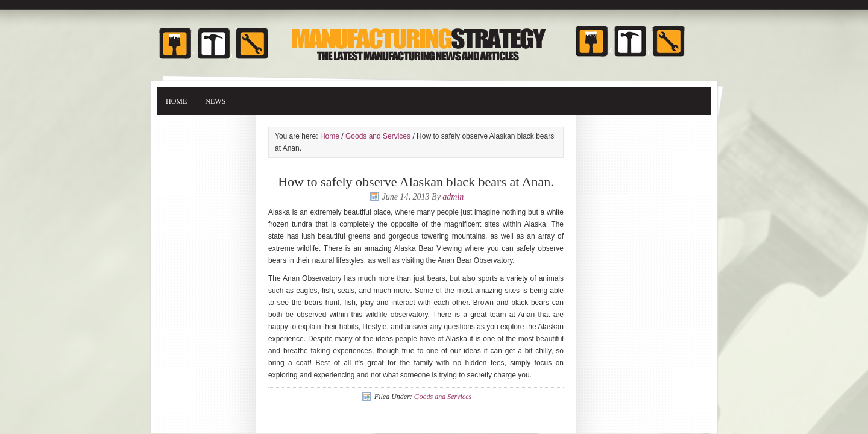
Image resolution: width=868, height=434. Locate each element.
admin (453, 197)
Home (176, 101)
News (215, 101)
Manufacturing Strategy (434, 38)
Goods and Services (378, 136)
